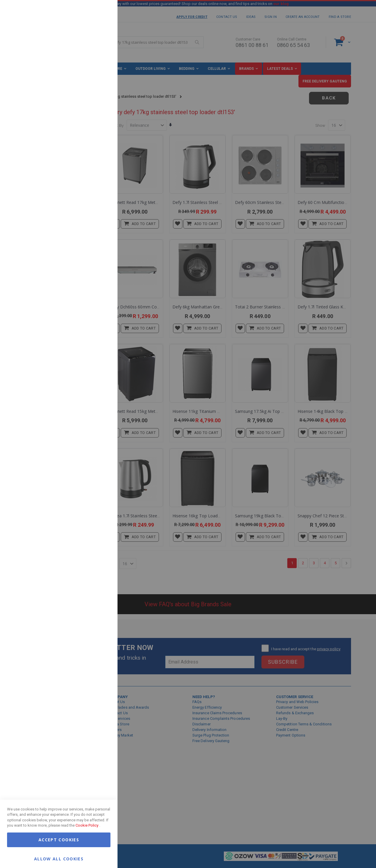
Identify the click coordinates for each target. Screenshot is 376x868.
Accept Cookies (59, 840)
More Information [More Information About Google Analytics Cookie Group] (94, 177)
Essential (101, 12)
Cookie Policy (87, 825)
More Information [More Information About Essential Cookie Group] (94, 48)
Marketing (101, 73)
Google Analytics (101, 147)
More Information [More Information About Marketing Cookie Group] (94, 121)
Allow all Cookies (59, 858)
